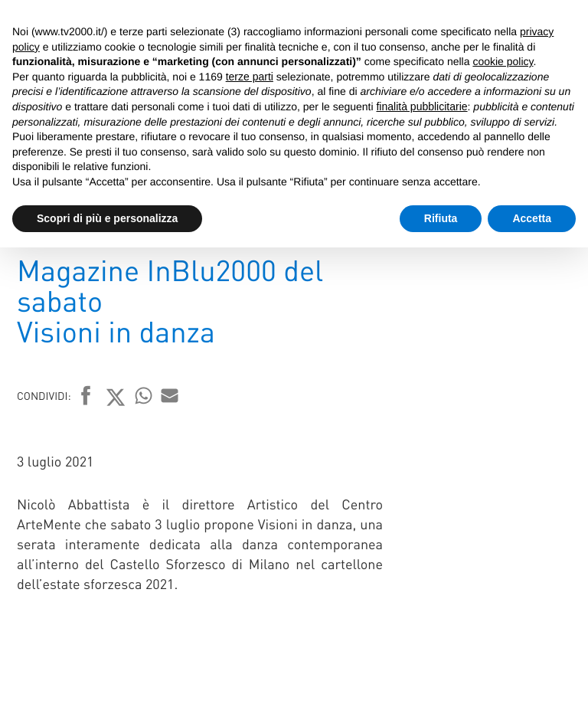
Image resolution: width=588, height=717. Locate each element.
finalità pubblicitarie (421, 106)
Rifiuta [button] (441, 218)
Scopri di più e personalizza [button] (107, 218)
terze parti (250, 77)
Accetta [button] (532, 218)
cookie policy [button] (503, 61)
